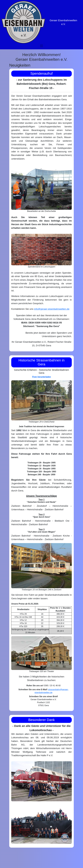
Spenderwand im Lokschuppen (41, 267)
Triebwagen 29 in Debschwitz (41, 422)
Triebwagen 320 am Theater (41, 671)
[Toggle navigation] (41, 46)
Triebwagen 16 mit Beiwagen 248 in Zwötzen (41, 590)
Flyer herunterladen (41, 377)
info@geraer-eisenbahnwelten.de (52, 309)
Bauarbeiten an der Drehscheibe (41, 211)
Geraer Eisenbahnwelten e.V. (63, 22)
